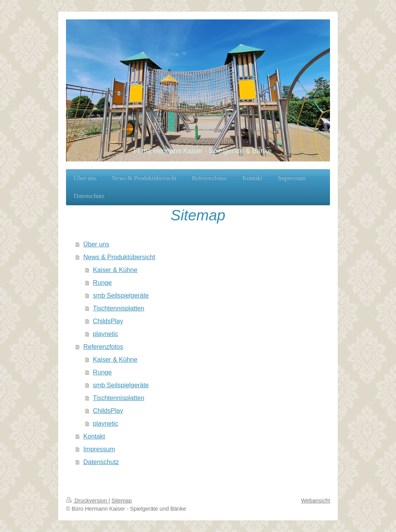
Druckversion (87, 501)
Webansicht (316, 501)
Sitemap (122, 501)
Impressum (99, 449)
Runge (102, 282)
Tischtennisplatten (118, 308)
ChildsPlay (108, 321)
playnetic (105, 334)
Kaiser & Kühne (115, 270)
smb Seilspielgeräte (121, 295)
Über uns (96, 244)
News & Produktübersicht (119, 257)
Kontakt (94, 436)
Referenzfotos (103, 347)
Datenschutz (101, 462)
